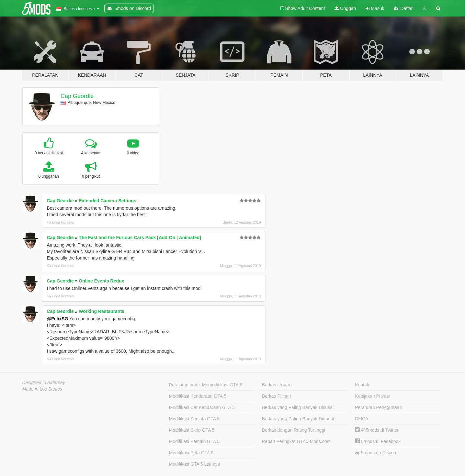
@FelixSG (58, 319)
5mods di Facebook (378, 441)
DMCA (362, 419)
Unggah (345, 8)
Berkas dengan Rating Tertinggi (294, 430)
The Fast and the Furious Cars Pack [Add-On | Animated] (140, 238)
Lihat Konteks (61, 222)
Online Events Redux (101, 281)
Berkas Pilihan (277, 396)
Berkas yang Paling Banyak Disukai (298, 407)
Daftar (403, 8)
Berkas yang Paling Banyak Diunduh (299, 419)
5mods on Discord (376, 453)
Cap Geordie (77, 96)
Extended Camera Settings (107, 201)
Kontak (362, 385)
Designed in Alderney (44, 382)
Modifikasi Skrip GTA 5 (192, 430)
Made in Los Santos (42, 389)
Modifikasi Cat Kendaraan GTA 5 (202, 407)
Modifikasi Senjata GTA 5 (194, 419)
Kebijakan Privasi (372, 396)
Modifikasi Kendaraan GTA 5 (198, 396)
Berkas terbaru (277, 385)
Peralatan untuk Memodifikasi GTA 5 (206, 385)
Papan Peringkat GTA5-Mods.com (296, 441)
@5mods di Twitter (377, 430)
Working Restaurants (102, 311)
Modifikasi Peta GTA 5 (191, 453)
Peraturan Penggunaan (378, 407)
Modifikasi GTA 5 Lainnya (195, 464)
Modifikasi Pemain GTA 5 (194, 441)
